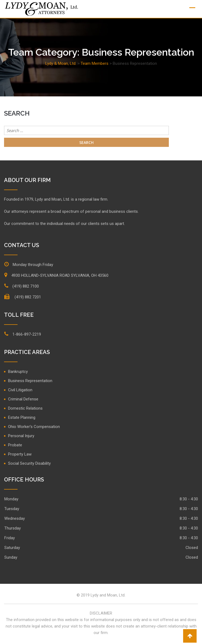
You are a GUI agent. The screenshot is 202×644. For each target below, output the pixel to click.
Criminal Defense (23, 399)
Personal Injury (21, 436)
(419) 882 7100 (26, 286)
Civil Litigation (20, 390)
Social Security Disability (29, 463)
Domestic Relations (25, 408)
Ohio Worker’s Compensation (34, 427)
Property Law (20, 454)
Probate (15, 445)
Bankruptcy (18, 372)
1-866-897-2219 (27, 334)
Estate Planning (22, 417)
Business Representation (30, 381)
